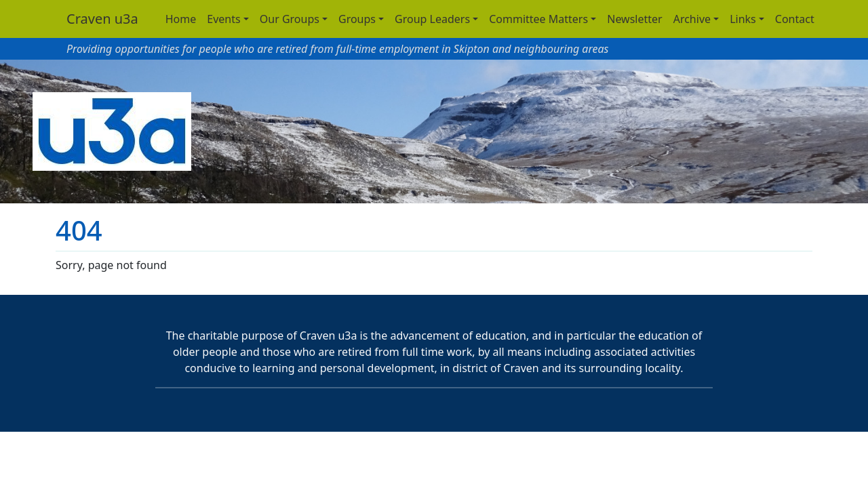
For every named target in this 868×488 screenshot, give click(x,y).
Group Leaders (432, 19)
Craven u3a (102, 19)
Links (743, 19)
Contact (795, 19)
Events (223, 19)
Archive (692, 19)
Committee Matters (538, 19)
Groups (357, 19)
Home (181, 19)
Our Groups (290, 19)
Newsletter (634, 19)
